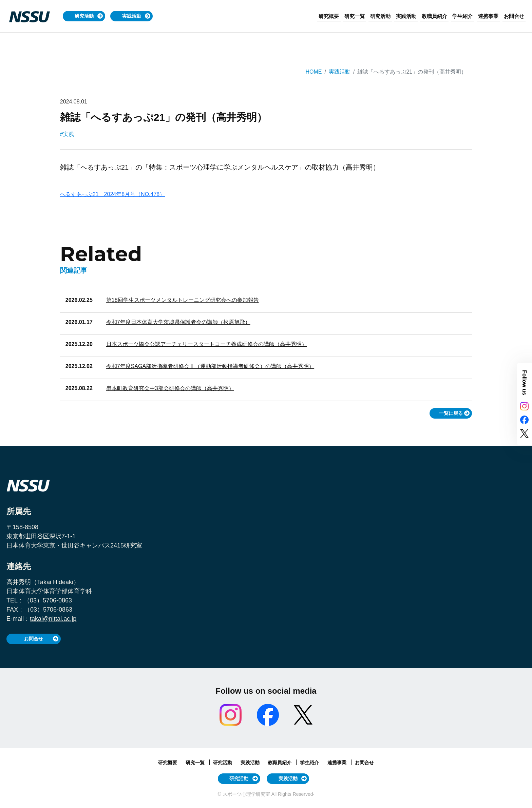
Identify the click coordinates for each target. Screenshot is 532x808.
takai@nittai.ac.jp (53, 619)
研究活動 (84, 16)
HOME (313, 72)
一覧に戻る (451, 413)
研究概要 (344, 16)
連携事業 (491, 16)
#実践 (67, 134)
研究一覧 (367, 16)
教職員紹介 (441, 16)
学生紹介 (468, 16)
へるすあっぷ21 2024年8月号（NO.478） (112, 194)
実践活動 (132, 16)
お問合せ (515, 16)
